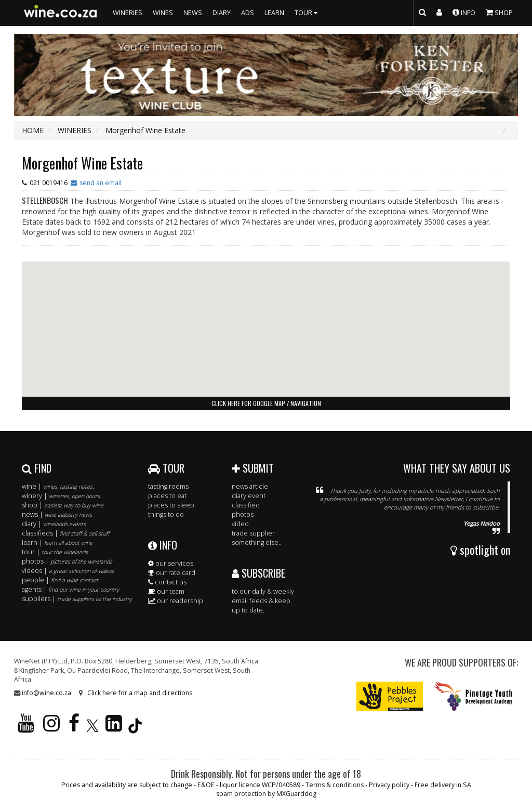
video (240, 524)
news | (57, 514)
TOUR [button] (307, 13)
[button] (266, 319)
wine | (59, 486)
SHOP (499, 12)
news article (250, 486)
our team (166, 591)
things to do (166, 514)
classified (246, 505)
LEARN (274, 13)
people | (60, 580)
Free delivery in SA (443, 785)
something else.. (257, 543)
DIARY (222, 13)
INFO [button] (464, 12)
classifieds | (65, 533)
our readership (176, 601)
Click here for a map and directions (140, 693)
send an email (101, 183)
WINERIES (128, 13)
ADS (248, 13)
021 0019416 (49, 183)
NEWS (193, 13)
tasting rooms (168, 486)
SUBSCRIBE (258, 573)
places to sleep (171, 505)
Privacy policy (389, 785)
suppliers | (77, 599)
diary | (54, 524)
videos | (68, 571)
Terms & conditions (335, 785)
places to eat (167, 496)
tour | (55, 552)
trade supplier (253, 533)
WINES (163, 13)
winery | (62, 496)
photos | (67, 561)
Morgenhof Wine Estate (82, 163)
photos (243, 514)
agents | (70, 589)
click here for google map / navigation (266, 403)
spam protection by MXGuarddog (266, 794)
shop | (63, 505)
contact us (167, 582)
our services (171, 563)
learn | (57, 543)
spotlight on (480, 550)
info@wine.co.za (46, 693)
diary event (249, 496)
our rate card (172, 573)
